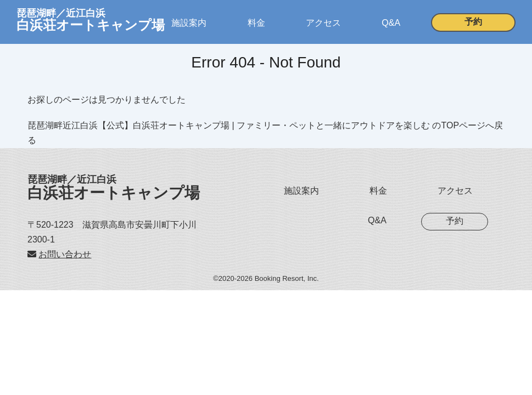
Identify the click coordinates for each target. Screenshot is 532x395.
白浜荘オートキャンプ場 (114, 188)
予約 (473, 22)
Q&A (391, 23)
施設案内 (189, 23)
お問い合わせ (65, 254)
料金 (256, 23)
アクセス (323, 23)
